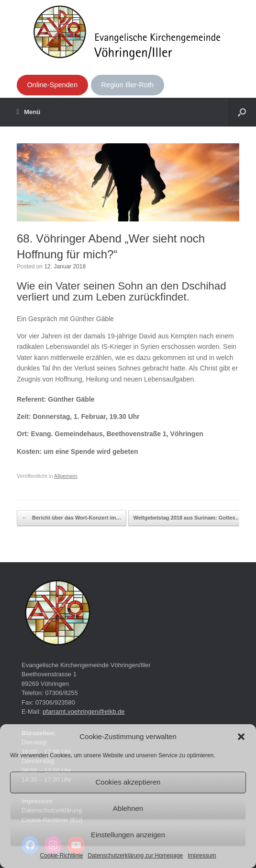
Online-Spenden (52, 85)
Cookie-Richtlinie (61, 856)
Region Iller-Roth (128, 85)
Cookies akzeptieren (128, 782)
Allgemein (66, 476)
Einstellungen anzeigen (128, 835)
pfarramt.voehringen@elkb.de (83, 712)
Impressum (202, 856)
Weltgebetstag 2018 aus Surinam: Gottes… (192, 518)
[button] (241, 737)
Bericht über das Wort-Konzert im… (72, 518)
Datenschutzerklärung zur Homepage (135, 856)
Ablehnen (128, 808)
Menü (28, 112)
